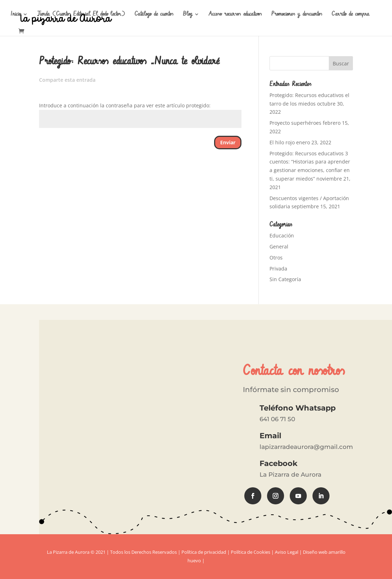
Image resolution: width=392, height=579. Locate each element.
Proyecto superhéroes (295, 123)
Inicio (16, 15)
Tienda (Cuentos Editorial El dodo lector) (81, 15)
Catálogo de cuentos (154, 15)
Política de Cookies (251, 552)
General (279, 246)
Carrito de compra (350, 15)
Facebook (279, 463)
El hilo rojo (282, 142)
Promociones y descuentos (297, 15)
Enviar (228, 142)
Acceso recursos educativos (235, 15)
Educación (282, 235)
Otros (276, 258)
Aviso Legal (287, 552)
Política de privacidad (204, 552)
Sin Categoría (285, 279)
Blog (187, 15)
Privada (278, 269)
